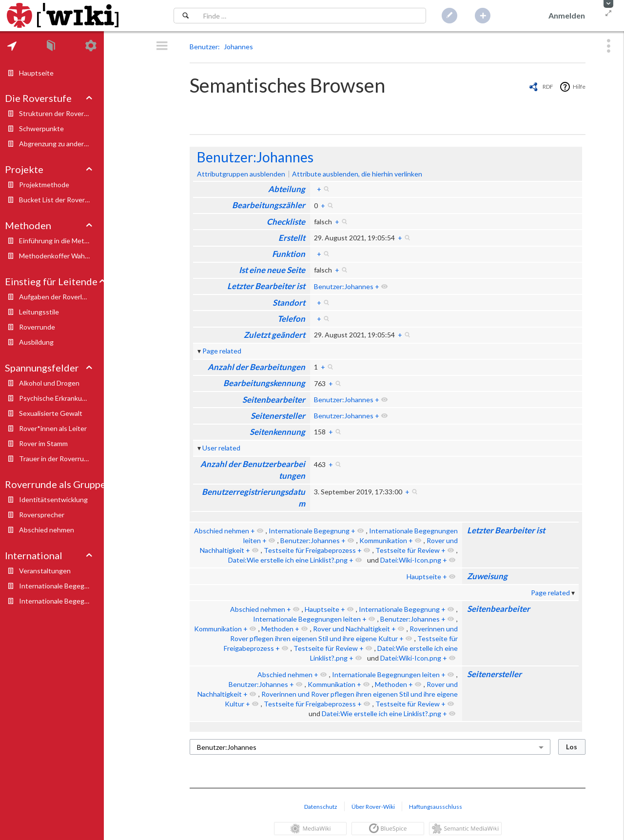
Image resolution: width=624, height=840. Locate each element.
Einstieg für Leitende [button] (51, 281)
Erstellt (292, 238)
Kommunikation (383, 540)
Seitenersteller (278, 416)
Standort (289, 303)
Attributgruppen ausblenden (241, 174)
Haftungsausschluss (436, 807)
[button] (608, 4)
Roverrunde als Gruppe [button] (55, 484)
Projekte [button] (24, 169)
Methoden (277, 629)
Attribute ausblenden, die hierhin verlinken (357, 174)
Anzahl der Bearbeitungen (256, 367)
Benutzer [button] (204, 47)
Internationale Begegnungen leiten (307, 619)
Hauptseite (424, 576)
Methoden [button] (28, 225)
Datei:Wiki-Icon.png (411, 560)
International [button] (34, 555)
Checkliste (286, 222)
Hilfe (579, 87)
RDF (548, 87)
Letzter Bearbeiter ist (266, 286)
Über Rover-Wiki (373, 807)
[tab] (12, 46)
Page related (222, 351)
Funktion (289, 254)
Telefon (291, 319)
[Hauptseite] (63, 16)
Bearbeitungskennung (264, 383)
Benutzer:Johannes (255, 157)
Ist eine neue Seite (272, 270)
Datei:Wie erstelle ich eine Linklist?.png (288, 560)
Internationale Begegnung (309, 531)
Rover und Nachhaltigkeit (351, 629)
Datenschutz (321, 807)
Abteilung (287, 189)
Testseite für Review (408, 550)
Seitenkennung (277, 432)
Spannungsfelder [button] (42, 368)
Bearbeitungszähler (269, 205)
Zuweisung (487, 576)
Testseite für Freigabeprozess (310, 550)
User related (221, 448)
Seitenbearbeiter (274, 400)
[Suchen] (185, 16)
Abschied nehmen (222, 531)
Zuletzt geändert (274, 335)
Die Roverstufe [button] (38, 98)
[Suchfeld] (312, 16)
